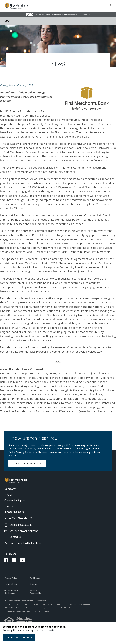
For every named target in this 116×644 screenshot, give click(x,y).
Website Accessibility (35, 591)
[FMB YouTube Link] (23, 561)
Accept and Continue (19, 637)
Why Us (8, 495)
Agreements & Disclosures (11, 591)
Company (10, 489)
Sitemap (34, 584)
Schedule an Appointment (24, 531)
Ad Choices (35, 578)
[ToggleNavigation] (110, 5)
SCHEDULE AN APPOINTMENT (27, 463)
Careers (9, 506)
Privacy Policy (11, 578)
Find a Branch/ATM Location (25, 543)
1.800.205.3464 (26, 525)
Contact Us (16, 537)
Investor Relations (14, 512)
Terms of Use (11, 584)
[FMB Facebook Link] (6, 561)
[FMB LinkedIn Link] (14, 561)
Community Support (15, 500)
